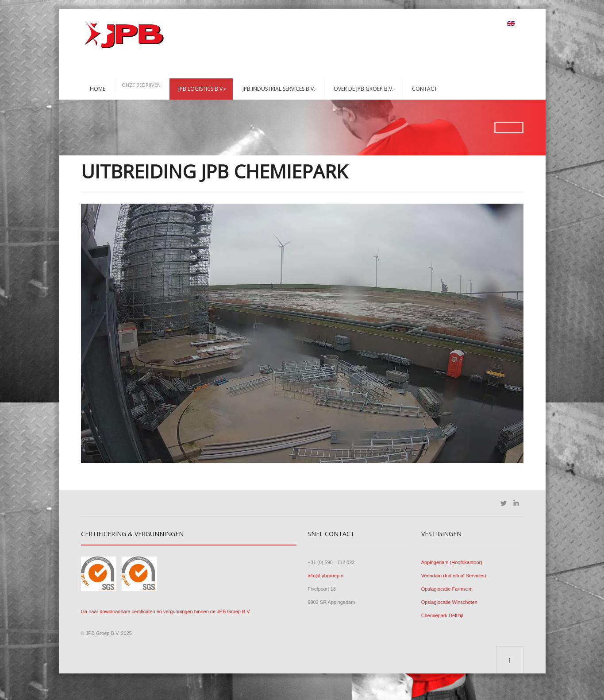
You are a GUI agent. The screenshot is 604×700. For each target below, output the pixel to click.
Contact (425, 89)
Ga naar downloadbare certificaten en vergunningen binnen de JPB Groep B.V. (166, 611)
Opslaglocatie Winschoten (449, 602)
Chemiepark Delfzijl (442, 615)
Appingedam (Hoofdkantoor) (452, 562)
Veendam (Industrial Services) (454, 576)
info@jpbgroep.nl (326, 576)
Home (98, 89)
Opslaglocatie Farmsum (447, 589)
